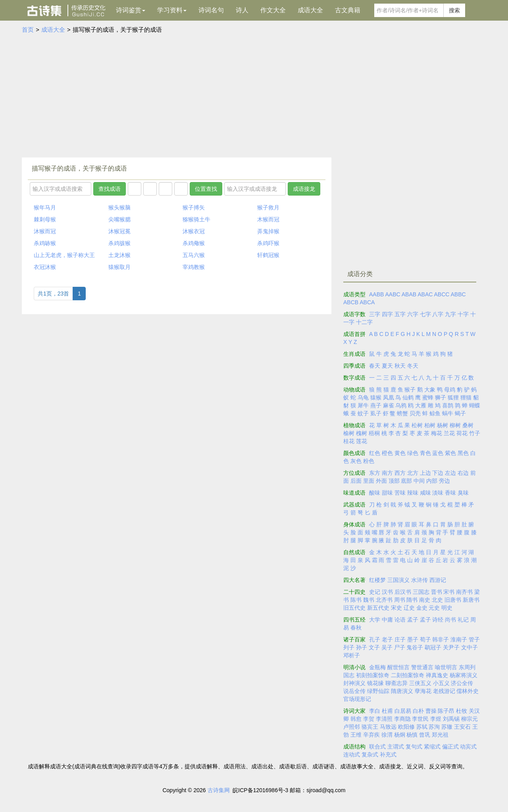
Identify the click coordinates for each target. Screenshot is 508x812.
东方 (375, 473)
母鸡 (450, 390)
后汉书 (403, 592)
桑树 (468, 425)
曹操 (431, 711)
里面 (369, 481)
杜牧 (462, 711)
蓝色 (438, 453)
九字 (450, 314)
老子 (387, 639)
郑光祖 (440, 735)
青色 (425, 453)
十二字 (364, 322)
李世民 (420, 719)
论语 (400, 620)
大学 (375, 620)
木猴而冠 (268, 219)
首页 (28, 30)
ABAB (409, 294)
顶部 (394, 481)
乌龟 (363, 397)
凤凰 (389, 397)
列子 (349, 647)
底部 (406, 481)
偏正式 (450, 747)
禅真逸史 (437, 675)
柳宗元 (470, 719)
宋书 (449, 592)
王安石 (462, 727)
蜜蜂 (428, 397)
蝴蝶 (475, 405)
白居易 (403, 711)
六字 (413, 314)
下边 (438, 473)
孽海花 (423, 691)
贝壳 (415, 413)
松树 (417, 425)
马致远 (388, 727)
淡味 (438, 493)
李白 (375, 711)
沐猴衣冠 (194, 231)
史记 (375, 592)
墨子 (413, 639)
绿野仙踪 (378, 691)
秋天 (400, 366)
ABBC (458, 294)
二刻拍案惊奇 (408, 675)
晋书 (437, 592)
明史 (447, 608)
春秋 (356, 628)
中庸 (387, 620)
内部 (432, 481)
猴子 (410, 390)
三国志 (421, 592)
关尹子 (451, 647)
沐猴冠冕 (119, 231)
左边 (450, 473)
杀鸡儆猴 (194, 243)
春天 (375, 366)
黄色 (400, 453)
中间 (419, 481)
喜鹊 (448, 405)
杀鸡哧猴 (45, 243)
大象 (430, 390)
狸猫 (466, 397)
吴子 (387, 647)
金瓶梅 (377, 667)
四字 (387, 314)
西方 (400, 473)
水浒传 (419, 580)
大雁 (421, 405)
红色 (375, 453)
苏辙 (447, 727)
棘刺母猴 (45, 219)
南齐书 (464, 592)
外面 (381, 481)
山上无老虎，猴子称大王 (64, 255)
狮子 (441, 397)
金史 (422, 608)
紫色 (450, 453)
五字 (400, 314)
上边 (425, 473)
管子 (474, 639)
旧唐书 (453, 600)
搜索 (454, 10)
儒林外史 (468, 691)
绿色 (413, 453)
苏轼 (422, 727)
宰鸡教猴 (194, 267)
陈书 (356, 600)
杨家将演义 (464, 675)
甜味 (387, 493)
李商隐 (402, 719)
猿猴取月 (119, 267)
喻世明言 (446, 667)
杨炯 (400, 735)
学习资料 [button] (172, 10)
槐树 (362, 433)
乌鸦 (401, 405)
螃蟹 (402, 413)
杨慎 (412, 735)
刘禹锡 (451, 719)
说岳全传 (354, 691)
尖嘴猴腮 (119, 219)
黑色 (463, 453)
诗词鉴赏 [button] (131, 10)
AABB (376, 294)
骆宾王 (370, 727)
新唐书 (471, 600)
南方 (387, 473)
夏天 (387, 366)
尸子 (400, 647)
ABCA (367, 302)
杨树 (443, 425)
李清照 (384, 719)
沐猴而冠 (45, 231)
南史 (425, 600)
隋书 (412, 600)
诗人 (242, 10)
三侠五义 (420, 683)
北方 (413, 473)
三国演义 (398, 580)
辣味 (413, 493)
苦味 (400, 493)
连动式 (352, 754)
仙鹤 (408, 397)
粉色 (369, 461)
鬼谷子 (415, 647)
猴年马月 (45, 207)
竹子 (475, 433)
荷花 (462, 433)
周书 (400, 600)
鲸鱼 (435, 413)
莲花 (362, 441)
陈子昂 (446, 711)
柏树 (430, 425)
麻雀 (389, 405)
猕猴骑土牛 (196, 219)
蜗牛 (448, 413)
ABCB (351, 302)
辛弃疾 (371, 735)
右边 (463, 473)
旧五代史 (354, 608)
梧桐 (374, 433)
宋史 (396, 608)
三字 (375, 314)
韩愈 (356, 719)
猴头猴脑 (119, 207)
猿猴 (376, 397)
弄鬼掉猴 (268, 231)
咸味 (425, 493)
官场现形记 (357, 699)
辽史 (409, 608)
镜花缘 (375, 683)
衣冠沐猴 (45, 267)
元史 (434, 608)
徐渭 (387, 735)
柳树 (455, 425)
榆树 (349, 433)
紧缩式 (432, 747)
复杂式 (370, 754)
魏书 (369, 600)
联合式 (377, 747)
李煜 (436, 719)
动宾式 (468, 747)
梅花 (437, 433)
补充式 (388, 754)
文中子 (470, 647)
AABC (393, 294)
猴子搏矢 (194, 207)
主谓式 (396, 747)
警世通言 (422, 667)
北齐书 (384, 600)
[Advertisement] (254, 94)
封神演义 (354, 683)
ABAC (425, 294)
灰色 (356, 461)
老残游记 (444, 691)
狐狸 (453, 397)
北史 (437, 600)
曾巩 (425, 735)
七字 (425, 314)
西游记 (438, 580)
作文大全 (273, 10)
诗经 (438, 620)
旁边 (444, 481)
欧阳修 (406, 727)
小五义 (441, 683)
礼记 (463, 620)
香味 (450, 493)
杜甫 (387, 711)
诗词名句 (211, 10)
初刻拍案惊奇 (373, 675)
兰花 (449, 433)
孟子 (413, 620)
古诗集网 (219, 790)
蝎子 (460, 413)
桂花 (349, 441)
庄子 (400, 639)
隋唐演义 (402, 691)
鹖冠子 (433, 647)
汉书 (387, 592)
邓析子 (352, 655)
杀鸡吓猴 (268, 243)
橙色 (387, 453)
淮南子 (459, 639)
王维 (356, 735)
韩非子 (441, 639)
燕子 (376, 405)
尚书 (450, 620)
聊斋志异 (396, 683)
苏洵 (434, 727)
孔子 (375, 639)
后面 (356, 481)
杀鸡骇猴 (119, 243)
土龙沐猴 (119, 255)
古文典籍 (348, 10)
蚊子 (363, 413)
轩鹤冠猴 (268, 255)
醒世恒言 (398, 667)
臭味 (463, 493)
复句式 (414, 747)
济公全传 (462, 683)
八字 (438, 314)
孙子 (362, 647)
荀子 (425, 639)
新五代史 (378, 608)
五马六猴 (194, 255)
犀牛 (363, 405)
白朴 (418, 711)
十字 (463, 314)
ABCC (442, 294)
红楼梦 (377, 580)
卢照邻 (352, 727)
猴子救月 (268, 207)
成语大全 (310, 10)
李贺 (369, 719)
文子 (374, 647)
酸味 (375, 493)
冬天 (413, 366)
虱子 (376, 413)
